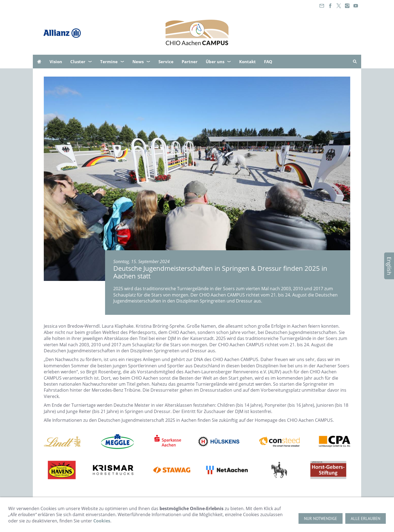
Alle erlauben (366, 518)
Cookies (102, 521)
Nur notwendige (321, 518)
